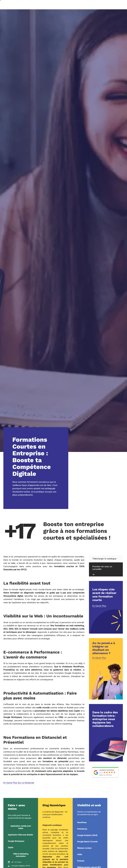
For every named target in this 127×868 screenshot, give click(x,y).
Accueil (35, 5)
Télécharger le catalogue (104, 559)
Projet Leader (37, 11)
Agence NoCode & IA (51, 5)
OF (111, 5)
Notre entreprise (70, 5)
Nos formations (87, 5)
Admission (102, 5)
